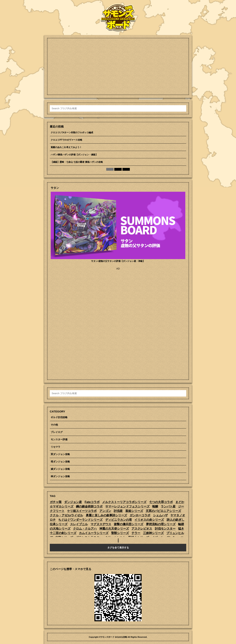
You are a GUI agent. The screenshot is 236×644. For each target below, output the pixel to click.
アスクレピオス (142, 529)
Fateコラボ (92, 502)
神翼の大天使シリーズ (114, 529)
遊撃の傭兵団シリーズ (129, 524)
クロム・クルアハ (85, 529)
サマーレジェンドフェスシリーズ (127, 506)
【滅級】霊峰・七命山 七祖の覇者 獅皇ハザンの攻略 (77, 162)
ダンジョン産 (73, 502)
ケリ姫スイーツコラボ (82, 511)
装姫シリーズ (134, 511)
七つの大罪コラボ (161, 502)
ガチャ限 (56, 502)
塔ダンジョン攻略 (60, 462)
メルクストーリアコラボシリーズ (124, 502)
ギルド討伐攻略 (59, 417)
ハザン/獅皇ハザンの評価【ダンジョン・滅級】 (74, 155)
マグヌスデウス (101, 524)
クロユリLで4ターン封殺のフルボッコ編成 (72, 132)
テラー (136, 533)
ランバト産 (168, 506)
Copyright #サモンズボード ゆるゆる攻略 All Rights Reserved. (118, 637)
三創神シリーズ (153, 533)
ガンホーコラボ (140, 515)
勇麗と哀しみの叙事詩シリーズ (106, 515)
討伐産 (118, 511)
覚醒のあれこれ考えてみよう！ (66, 147)
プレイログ (57, 432)
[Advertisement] (118, 66)
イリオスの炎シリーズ (149, 520)
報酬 (155, 506)
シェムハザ (160, 515)
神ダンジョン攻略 (60, 476)
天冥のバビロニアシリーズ (163, 511)
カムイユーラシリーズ (94, 533)
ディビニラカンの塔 (119, 520)
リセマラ (55, 447)
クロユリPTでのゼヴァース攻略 (66, 140)
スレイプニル (79, 524)
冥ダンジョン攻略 (60, 454)
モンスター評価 (59, 439)
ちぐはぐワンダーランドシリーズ (80, 520)
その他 (54, 425)
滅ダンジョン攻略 (60, 469)
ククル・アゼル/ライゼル (66, 515)
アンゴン (105, 511)
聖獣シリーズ (120, 533)
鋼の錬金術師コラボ (89, 506)
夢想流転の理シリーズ (161, 524)
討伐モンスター (165, 529)
